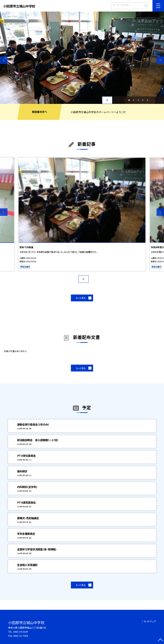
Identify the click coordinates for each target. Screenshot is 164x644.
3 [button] (138, 100)
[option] (82, 58)
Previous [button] (4, 60)
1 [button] (129, 100)
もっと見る (81, 298)
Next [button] (160, 60)
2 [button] (134, 100)
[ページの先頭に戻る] (160, 640)
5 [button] (147, 100)
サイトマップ (150, 621)
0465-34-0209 (20, 632)
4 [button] (143, 100)
